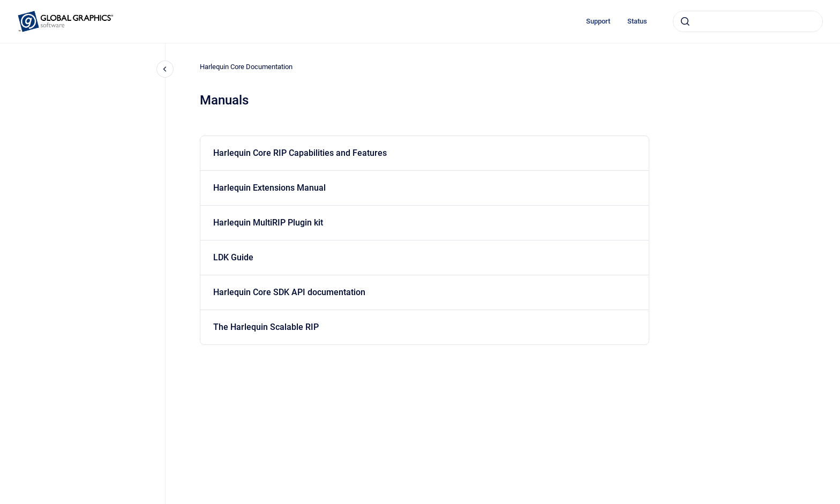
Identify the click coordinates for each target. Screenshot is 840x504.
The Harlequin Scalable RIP (266, 327)
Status (637, 21)
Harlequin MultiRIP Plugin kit (268, 223)
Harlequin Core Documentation (246, 67)
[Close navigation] (165, 69)
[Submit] (685, 21)
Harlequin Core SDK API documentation (289, 292)
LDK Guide (233, 257)
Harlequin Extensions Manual (269, 188)
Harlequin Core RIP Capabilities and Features (300, 153)
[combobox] (748, 21)
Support (598, 21)
